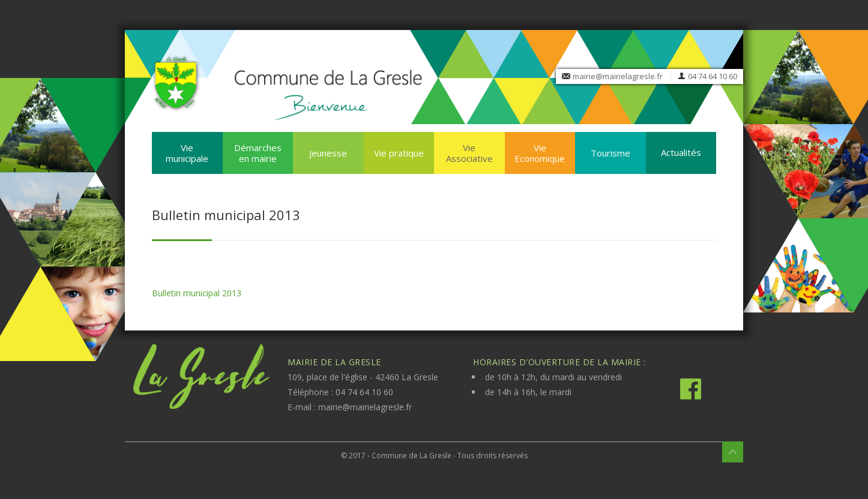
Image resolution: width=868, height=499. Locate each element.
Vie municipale (187, 153)
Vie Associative (469, 153)
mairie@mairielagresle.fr (618, 76)
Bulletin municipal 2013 (197, 293)
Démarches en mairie (258, 153)
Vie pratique (399, 153)
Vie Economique (540, 153)
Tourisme (610, 153)
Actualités (681, 152)
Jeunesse (328, 153)
